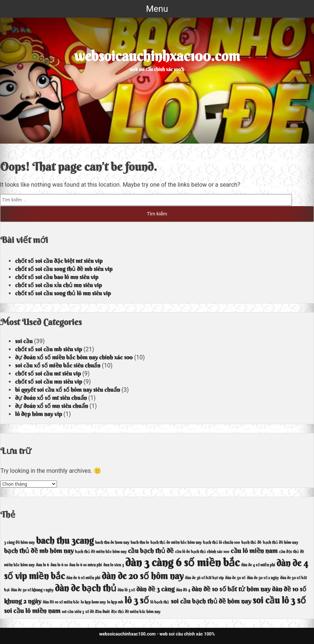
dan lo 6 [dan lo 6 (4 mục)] (42, 565)
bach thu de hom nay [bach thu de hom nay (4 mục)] (112, 543)
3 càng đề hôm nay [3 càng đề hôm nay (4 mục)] (19, 543)
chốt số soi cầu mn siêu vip (49, 381)
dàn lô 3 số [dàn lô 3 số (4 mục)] (126, 590)
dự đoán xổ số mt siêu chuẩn (51, 398)
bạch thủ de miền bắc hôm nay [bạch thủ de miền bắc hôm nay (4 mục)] (176, 543)
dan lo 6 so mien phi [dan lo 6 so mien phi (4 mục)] (85, 565)
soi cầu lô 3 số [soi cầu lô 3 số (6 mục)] (279, 600)
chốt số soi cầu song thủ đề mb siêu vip (64, 269)
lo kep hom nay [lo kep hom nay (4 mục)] (93, 602)
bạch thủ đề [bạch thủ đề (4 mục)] (251, 543)
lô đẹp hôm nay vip (39, 414)
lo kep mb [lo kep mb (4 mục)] (115, 602)
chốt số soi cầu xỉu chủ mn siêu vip (58, 285)
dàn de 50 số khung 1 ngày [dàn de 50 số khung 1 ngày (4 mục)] (32, 590)
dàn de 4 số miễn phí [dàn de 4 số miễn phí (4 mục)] (258, 565)
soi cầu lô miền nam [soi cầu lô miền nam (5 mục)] (32, 611)
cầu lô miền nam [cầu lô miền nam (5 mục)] (254, 551)
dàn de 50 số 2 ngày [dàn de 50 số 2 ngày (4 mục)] (263, 578)
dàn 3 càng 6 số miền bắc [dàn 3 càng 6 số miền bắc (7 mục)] (183, 562)
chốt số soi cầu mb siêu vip (49, 349)
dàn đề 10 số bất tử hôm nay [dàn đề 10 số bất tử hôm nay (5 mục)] (231, 589)
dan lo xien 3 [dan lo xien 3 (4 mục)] (114, 565)
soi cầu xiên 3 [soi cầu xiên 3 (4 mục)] (73, 612)
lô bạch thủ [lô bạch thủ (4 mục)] (160, 602)
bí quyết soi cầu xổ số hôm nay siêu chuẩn (67, 390)
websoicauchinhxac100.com (157, 56)
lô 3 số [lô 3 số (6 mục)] (137, 600)
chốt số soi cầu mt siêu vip (48, 373)
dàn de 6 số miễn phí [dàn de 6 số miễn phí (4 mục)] (83, 578)
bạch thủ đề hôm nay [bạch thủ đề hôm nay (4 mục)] (280, 543)
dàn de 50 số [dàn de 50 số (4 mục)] (235, 578)
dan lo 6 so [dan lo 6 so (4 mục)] (59, 565)
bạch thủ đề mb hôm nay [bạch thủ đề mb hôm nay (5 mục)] (39, 551)
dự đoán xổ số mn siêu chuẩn (51, 406)
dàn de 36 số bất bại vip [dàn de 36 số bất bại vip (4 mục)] (204, 578)
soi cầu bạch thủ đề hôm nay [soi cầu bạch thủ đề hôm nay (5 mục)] (211, 601)
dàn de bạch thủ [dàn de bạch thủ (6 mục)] (85, 588)
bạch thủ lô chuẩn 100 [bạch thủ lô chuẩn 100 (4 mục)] (221, 543)
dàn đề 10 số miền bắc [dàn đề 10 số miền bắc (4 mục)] (61, 602)
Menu (157, 9)
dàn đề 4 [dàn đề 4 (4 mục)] (183, 590)
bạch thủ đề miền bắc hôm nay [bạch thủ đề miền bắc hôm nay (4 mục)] (101, 552)
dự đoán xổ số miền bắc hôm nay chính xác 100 (74, 357)
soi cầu (24, 341)
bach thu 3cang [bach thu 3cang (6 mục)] (65, 541)
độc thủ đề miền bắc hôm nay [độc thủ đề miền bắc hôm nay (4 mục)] (136, 612)
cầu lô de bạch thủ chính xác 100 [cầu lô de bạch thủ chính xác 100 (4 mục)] (202, 552)
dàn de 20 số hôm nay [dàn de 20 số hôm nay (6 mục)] (143, 576)
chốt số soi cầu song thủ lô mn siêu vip (63, 293)
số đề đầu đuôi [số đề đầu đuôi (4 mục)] (97, 612)
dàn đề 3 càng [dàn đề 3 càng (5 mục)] (156, 589)
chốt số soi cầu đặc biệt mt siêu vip (59, 261)
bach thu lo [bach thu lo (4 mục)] (140, 543)
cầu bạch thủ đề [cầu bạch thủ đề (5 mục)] (151, 551)
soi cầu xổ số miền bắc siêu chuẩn (58, 365)
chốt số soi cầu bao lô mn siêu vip (57, 277)
